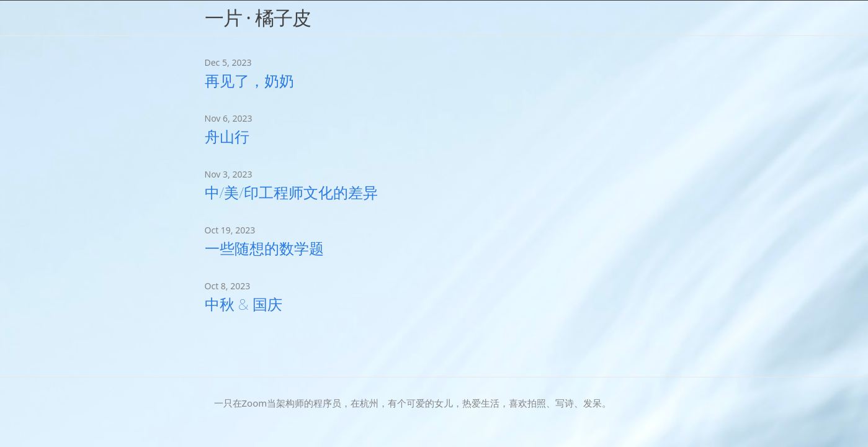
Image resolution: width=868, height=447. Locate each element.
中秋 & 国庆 (244, 304)
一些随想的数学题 (264, 248)
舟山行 (227, 136)
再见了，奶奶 (249, 80)
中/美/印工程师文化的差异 (291, 192)
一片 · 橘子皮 (258, 17)
